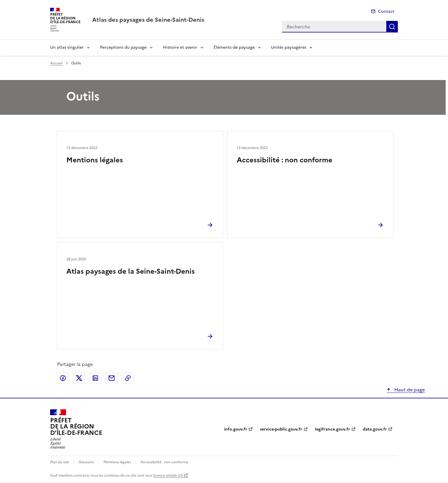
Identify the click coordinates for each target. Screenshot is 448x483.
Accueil (56, 63)
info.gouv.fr (236, 429)
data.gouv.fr (375, 429)
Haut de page (409, 390)
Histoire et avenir (180, 47)
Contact (386, 11)
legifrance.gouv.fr (333, 429)
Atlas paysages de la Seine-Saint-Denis (131, 271)
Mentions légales (95, 160)
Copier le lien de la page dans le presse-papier (128, 378)
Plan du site (60, 462)
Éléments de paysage (234, 47)
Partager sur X (79, 378)
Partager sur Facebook (63, 378)
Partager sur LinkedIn (95, 378)
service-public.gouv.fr (281, 429)
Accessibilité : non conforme (285, 160)
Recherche (392, 27)
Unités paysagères (289, 47)
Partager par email (112, 378)
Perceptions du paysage (123, 47)
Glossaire (86, 462)
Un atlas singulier (67, 47)
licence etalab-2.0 (168, 475)
